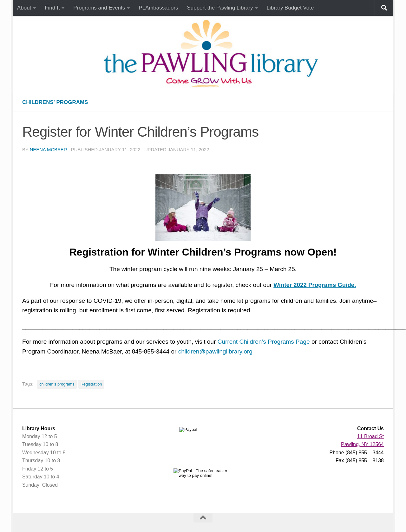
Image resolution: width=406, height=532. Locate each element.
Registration (91, 384)
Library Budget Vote (290, 8)
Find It (52, 8)
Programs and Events (99, 8)
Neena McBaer (49, 150)
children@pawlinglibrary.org (215, 351)
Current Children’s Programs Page (264, 342)
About (24, 8)
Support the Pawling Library (220, 8)
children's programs (57, 384)
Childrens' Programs (55, 102)
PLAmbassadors (158, 8)
